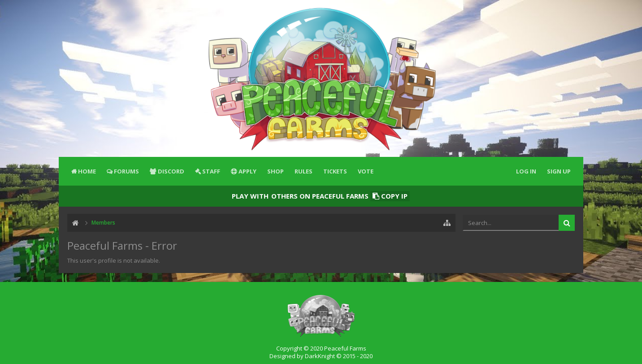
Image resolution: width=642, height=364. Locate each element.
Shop (275, 171)
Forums (126, 171)
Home (87, 171)
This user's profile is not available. (114, 260)
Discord (171, 171)
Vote (366, 171)
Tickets (335, 171)
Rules (304, 171)
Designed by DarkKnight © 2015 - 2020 (321, 356)
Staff (211, 171)
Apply (247, 171)
